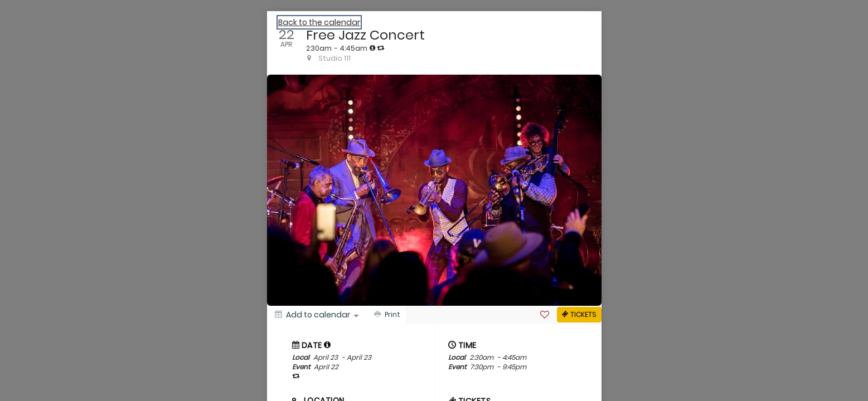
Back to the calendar (319, 22)
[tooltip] (372, 48)
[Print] (386, 315)
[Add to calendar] (317, 315)
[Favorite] (545, 315)
